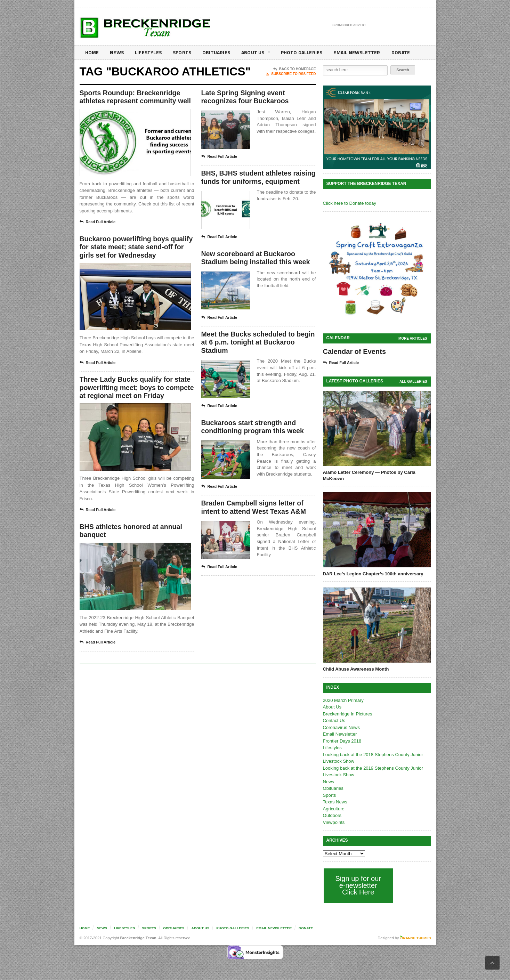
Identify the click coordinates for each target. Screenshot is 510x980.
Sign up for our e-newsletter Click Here (358, 885)
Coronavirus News (341, 727)
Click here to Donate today (350, 203)
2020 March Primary (343, 700)
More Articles (413, 338)
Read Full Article (98, 222)
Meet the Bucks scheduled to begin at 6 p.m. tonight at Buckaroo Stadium (249, 352)
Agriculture (334, 809)
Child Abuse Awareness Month (356, 669)
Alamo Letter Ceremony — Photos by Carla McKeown (369, 475)
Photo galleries (298, 52)
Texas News (335, 802)
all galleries (413, 382)
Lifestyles (148, 52)
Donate (396, 52)
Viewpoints (334, 822)
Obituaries (214, 52)
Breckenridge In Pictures (348, 714)
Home (92, 52)
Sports (181, 52)
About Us (253, 54)
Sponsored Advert (349, 25)
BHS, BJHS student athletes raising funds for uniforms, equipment (248, 182)
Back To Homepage (295, 69)
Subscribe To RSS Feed (291, 74)
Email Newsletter (353, 52)
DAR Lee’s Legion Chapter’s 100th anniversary (373, 574)
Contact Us (334, 720)
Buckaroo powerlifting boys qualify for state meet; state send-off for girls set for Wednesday (135, 248)
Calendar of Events (354, 351)
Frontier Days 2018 (342, 741)
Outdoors (332, 815)
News (117, 52)
